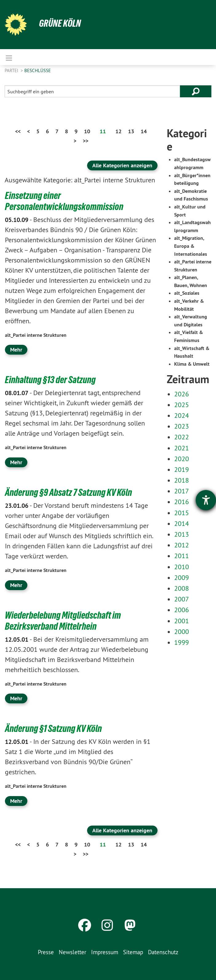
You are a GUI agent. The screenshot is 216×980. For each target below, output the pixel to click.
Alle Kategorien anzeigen (122, 165)
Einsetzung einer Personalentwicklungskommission (64, 201)
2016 (182, 502)
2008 (182, 588)
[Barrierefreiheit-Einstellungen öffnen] (206, 500)
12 (118, 131)
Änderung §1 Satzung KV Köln (53, 729)
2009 (182, 577)
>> (86, 141)
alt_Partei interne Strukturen (36, 335)
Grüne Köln (60, 23)
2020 (182, 459)
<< (18, 131)
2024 (182, 415)
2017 (182, 491)
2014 (182, 523)
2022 (182, 437)
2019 (182, 469)
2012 (182, 545)
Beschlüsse (38, 70)
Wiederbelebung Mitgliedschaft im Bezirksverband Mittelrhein (63, 621)
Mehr (16, 350)
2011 (182, 556)
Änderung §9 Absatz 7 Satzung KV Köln (68, 492)
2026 (182, 394)
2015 (182, 513)
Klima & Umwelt (192, 364)
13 (131, 131)
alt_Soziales (187, 293)
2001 (182, 621)
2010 (182, 567)
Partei (12, 70)
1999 (182, 642)
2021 (182, 448)
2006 (182, 610)
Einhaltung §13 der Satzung (50, 380)
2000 (182, 632)
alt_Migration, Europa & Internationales (191, 246)
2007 (182, 599)
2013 (182, 534)
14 (144, 131)
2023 (182, 426)
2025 (182, 405)
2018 (182, 480)
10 (87, 131)
